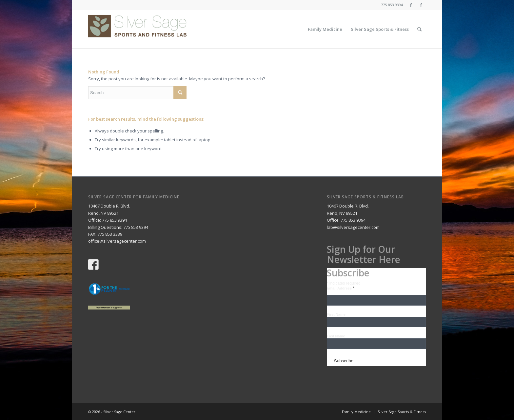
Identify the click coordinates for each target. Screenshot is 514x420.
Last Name (336, 336)
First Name (336, 314)
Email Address (341, 288)
